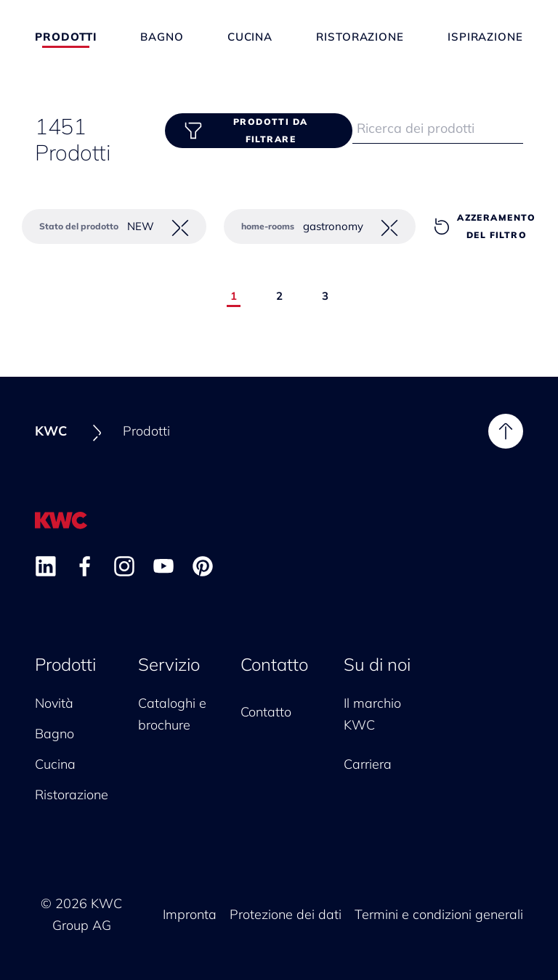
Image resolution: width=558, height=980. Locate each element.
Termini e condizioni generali (439, 914)
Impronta (190, 914)
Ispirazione (485, 37)
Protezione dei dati (286, 914)
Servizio (169, 664)
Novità (54, 703)
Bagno (162, 37)
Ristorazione (360, 37)
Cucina (250, 37)
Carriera (368, 764)
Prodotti (66, 37)
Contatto (274, 664)
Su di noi (377, 664)
